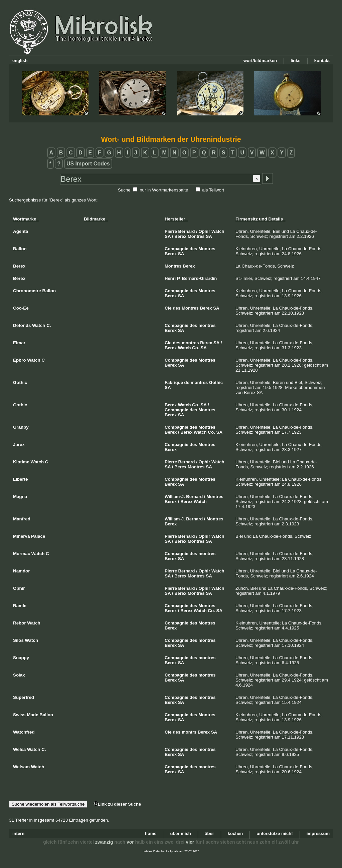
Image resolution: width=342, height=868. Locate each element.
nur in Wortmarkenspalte (164, 190)
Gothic (216, 382)
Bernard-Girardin (200, 278)
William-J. (175, 497)
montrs (189, 732)
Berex (180, 236)
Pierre (171, 231)
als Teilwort (213, 190)
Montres (196, 236)
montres (207, 325)
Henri (170, 278)
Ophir (205, 231)
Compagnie (177, 249)
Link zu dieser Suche (117, 804)
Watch (218, 231)
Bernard (187, 231)
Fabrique (174, 382)
